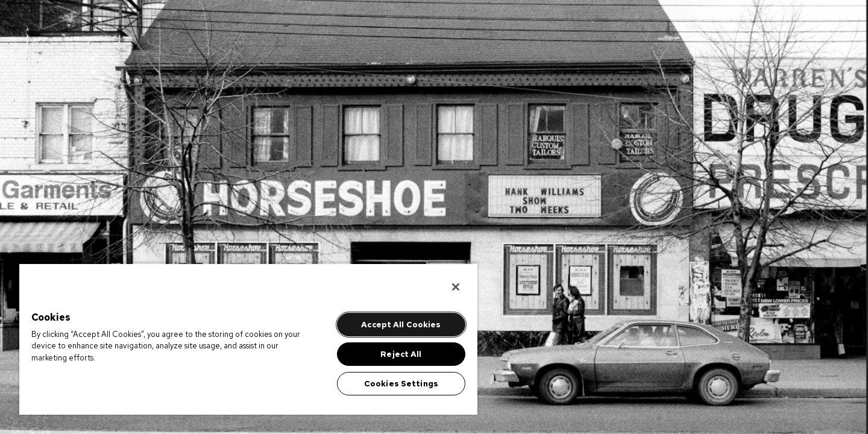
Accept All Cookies (401, 325)
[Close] (456, 287)
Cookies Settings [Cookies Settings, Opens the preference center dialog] (401, 384)
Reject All (401, 354)
